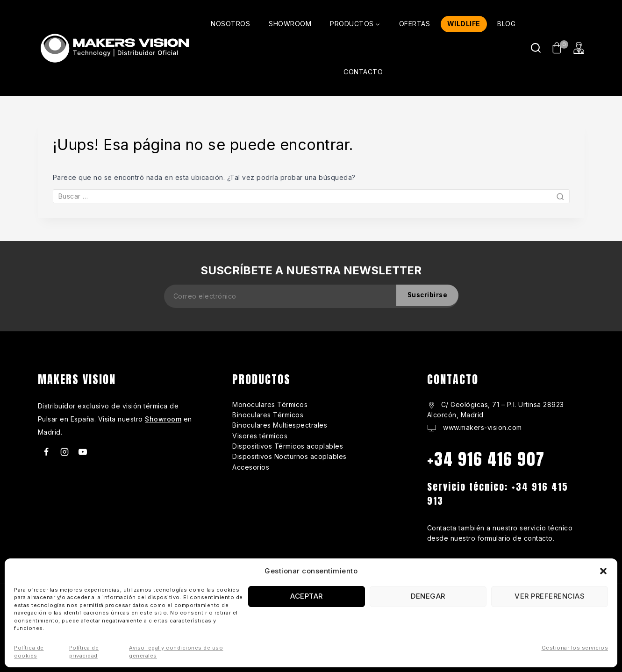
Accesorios (251, 467)
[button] (603, 571)
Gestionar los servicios (575, 648)
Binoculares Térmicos (268, 415)
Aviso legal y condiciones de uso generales (176, 652)
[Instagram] (64, 452)
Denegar (428, 596)
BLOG (506, 24)
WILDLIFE (464, 24)
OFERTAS (415, 24)
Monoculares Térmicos (270, 404)
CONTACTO (363, 72)
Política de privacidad (84, 652)
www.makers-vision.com (482, 427)
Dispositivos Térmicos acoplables (288, 446)
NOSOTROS (230, 24)
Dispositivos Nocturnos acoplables (290, 456)
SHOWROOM (290, 24)
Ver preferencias (550, 596)
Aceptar (307, 596)
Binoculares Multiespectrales (280, 425)
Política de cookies (29, 652)
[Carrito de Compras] (557, 48)
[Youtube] (83, 452)
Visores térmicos (260, 436)
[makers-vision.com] (114, 48)
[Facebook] (46, 452)
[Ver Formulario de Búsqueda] (536, 48)
